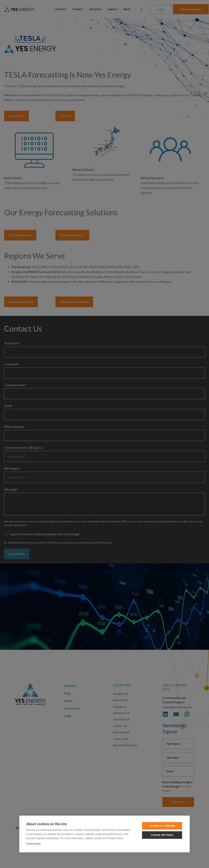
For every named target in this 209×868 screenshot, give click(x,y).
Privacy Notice (33, 844)
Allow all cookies (162, 826)
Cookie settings (162, 835)
